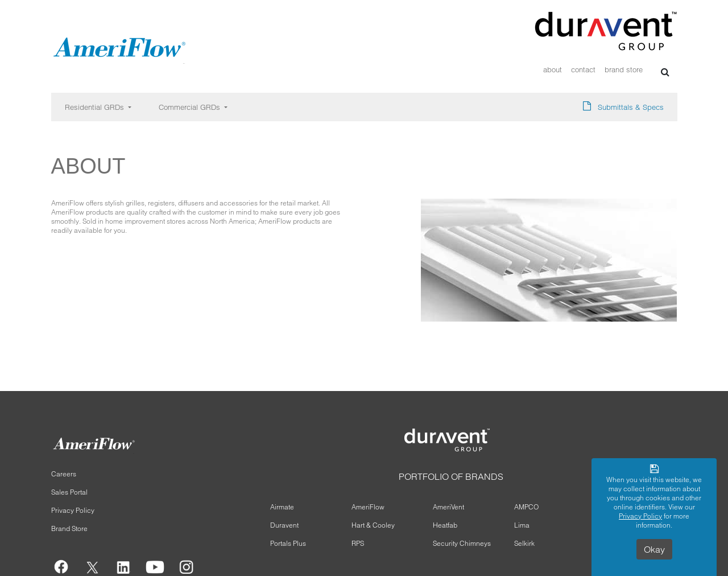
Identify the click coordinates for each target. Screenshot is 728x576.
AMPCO (526, 507)
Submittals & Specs (631, 107)
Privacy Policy (73, 510)
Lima (522, 525)
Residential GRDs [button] (96, 107)
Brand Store (624, 70)
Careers (64, 474)
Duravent (284, 525)
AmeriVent (448, 507)
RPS (358, 543)
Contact (583, 70)
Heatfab (445, 525)
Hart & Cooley (373, 525)
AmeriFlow (368, 507)
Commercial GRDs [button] (191, 107)
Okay (654, 549)
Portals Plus (288, 543)
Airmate (282, 507)
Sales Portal (69, 492)
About (553, 70)
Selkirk (524, 543)
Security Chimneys (462, 543)
